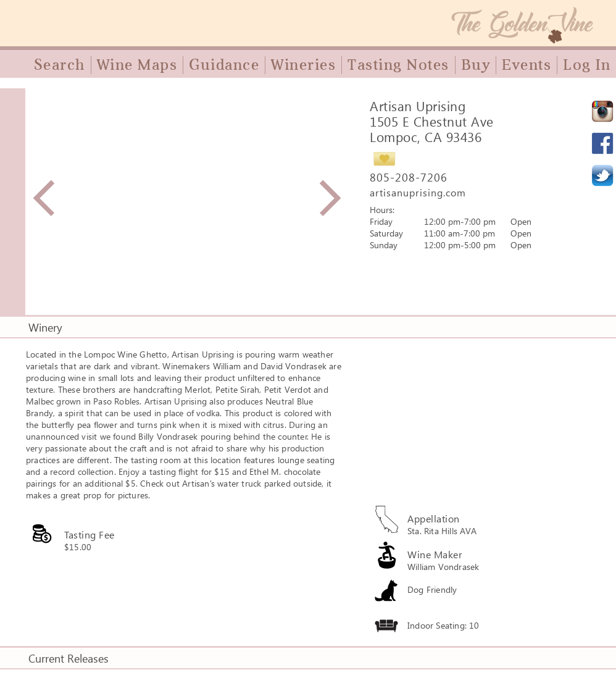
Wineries (303, 65)
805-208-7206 (409, 177)
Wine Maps (137, 65)
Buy (476, 65)
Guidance (224, 65)
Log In (587, 65)
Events (527, 65)
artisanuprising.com (418, 192)
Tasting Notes (398, 65)
